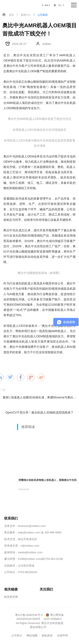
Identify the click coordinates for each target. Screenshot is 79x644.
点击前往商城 (26, 566)
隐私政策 (47, 635)
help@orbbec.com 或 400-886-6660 (40, 532)
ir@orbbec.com (30, 546)
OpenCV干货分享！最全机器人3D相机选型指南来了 (40, 412)
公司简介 (17, 635)
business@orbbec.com (32, 526)
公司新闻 (40, 15)
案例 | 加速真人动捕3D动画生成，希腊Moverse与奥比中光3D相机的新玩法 (39, 398)
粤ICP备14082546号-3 (29, 615)
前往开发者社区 (27, 539)
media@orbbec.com (30, 552)
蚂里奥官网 (11, 597)
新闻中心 (23, 15)
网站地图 (32, 635)
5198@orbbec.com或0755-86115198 (40, 559)
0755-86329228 (27, 572)
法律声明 (62, 635)
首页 (8, 15)
